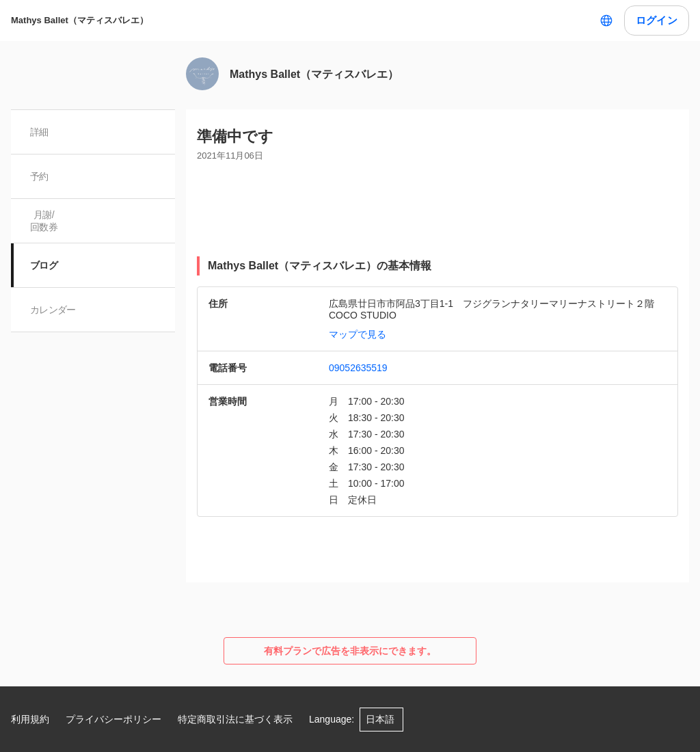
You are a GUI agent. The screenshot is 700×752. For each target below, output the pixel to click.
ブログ (44, 265)
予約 (39, 176)
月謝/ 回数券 (44, 221)
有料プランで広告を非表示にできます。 (350, 651)
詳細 (39, 132)
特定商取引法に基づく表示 (235, 719)
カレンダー (53, 310)
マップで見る (358, 334)
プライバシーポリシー (113, 719)
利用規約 (30, 719)
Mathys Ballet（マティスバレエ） (80, 20)
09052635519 (358, 368)
